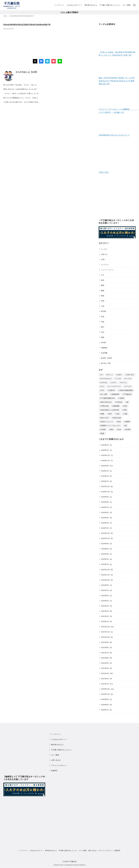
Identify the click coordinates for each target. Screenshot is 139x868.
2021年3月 (105, 672)
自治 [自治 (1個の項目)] (120, 428)
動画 (103, 285)
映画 (103, 337)
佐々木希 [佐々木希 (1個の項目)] (104, 394)
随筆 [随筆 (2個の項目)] (103, 432)
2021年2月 (105, 677)
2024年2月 (105, 526)
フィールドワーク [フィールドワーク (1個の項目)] (115, 386)
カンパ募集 (127, 5)
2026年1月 (105, 448)
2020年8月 (105, 703)
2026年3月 (105, 443)
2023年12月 (105, 531)
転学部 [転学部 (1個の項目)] (128, 428)
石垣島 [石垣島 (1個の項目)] (103, 428)
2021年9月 (105, 641)
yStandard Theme (58, 863)
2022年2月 (105, 615)
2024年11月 (105, 490)
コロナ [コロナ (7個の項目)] (114, 382)
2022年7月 (105, 589)
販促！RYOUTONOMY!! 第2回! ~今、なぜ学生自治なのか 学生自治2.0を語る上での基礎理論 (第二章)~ (117, 81)
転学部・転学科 (107, 358)
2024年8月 (105, 500)
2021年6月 (105, 656)
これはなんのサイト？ (74, 5)
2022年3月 (105, 609)
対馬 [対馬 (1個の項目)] (125, 409)
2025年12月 (105, 454)
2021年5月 (105, 661)
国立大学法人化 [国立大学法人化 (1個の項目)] (106, 401)
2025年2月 (105, 474)
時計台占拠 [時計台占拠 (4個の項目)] (117, 417)
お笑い (103, 259)
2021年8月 (105, 646)
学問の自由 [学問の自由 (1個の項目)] (105, 405)
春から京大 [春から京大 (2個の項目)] (105, 417)
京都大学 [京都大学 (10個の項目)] (112, 390)
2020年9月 (105, 698)
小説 (103, 306)
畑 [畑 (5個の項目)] (126, 424)
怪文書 (103, 311)
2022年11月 (105, 573)
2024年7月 (105, 506)
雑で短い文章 (106, 363)
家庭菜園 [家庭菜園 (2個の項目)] (116, 405)
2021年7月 (105, 651)
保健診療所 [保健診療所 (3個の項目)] (116, 394)
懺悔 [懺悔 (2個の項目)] (103, 413)
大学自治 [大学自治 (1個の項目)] (119, 401)
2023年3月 (105, 552)
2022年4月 (105, 604)
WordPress (82, 863)
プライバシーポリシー (59, 764)
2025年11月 (105, 459)
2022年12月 (105, 568)
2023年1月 (105, 563)
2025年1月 (105, 480)
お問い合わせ (56, 758)
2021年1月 (105, 682)
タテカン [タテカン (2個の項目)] (124, 382)
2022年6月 (105, 594)
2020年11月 (105, 692)
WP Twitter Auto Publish (61, 867)
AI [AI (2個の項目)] (102, 375)
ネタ (103, 275)
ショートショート (107, 270)
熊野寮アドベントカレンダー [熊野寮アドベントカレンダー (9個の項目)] (111, 424)
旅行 (103, 327)
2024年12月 (105, 485)
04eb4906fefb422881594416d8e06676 (22, 16)
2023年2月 (105, 557)
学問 (103, 301)
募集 (103, 291)
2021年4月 (105, 666)
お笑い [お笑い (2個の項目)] (120, 375)
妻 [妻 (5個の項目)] (128, 401)
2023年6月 (105, 547)
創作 (103, 280)
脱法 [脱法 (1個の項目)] (112, 428)
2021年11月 (105, 630)
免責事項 (54, 769)
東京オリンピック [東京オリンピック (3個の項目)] (107, 420)
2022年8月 (105, 583)
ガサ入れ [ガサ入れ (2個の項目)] (104, 382)
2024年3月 (105, 521)
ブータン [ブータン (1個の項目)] (128, 386)
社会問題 (104, 353)
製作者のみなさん (91, 5)
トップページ (59, 5)
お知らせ (104, 254)
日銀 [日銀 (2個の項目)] (126, 413)
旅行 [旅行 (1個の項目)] (110, 413)
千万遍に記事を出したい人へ (110, 5)
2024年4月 (105, 516)
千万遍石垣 (72, 860)
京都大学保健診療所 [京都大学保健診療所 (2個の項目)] (126, 390)
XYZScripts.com (81, 867)
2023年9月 (105, 542)
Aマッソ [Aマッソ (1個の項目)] (110, 375)
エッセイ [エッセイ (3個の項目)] (128, 378)
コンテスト (105, 265)
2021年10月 (105, 635)
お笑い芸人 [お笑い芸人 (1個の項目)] (130, 375)
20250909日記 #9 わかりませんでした (114, 135)
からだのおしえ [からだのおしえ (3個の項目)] (106, 378)
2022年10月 (105, 578)
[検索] (134, 5)
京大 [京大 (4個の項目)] (103, 390)
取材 (103, 296)
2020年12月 (105, 687)
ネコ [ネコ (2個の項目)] (103, 386)
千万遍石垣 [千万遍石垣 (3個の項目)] (128, 394)
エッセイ (104, 249)
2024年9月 (105, 495)
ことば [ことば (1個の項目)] (118, 378)
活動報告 (104, 348)
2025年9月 (105, 464)
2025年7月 (105, 469)
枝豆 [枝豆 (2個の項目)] (119, 420)
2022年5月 (105, 599)
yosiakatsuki (69, 863)
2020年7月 (105, 708)
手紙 (103, 322)
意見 (103, 317)
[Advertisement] (117, 198)
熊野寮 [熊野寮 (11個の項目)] (128, 420)
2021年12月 (105, 625)
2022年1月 (105, 620)
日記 (103, 332)
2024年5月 (105, 511)
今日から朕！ (104, 172)
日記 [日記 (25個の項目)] (118, 413)
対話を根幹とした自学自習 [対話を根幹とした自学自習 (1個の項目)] (110, 409)
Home (5, 16)
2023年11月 (105, 537)
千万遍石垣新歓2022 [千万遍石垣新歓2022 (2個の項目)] (108, 397)
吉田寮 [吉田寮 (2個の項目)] (122, 397)
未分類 (103, 343)
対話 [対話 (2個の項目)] (125, 405)
